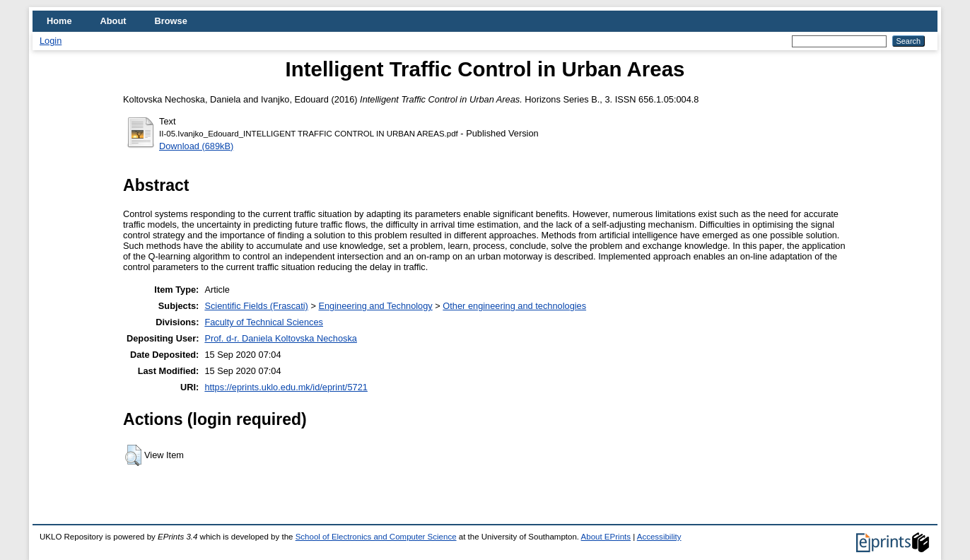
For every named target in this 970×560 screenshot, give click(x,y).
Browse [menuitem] (171, 21)
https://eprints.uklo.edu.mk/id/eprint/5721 (286, 387)
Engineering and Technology (375, 306)
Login (51, 41)
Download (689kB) (196, 146)
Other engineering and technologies (514, 306)
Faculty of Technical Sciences (264, 322)
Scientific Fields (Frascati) (256, 306)
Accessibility (659, 537)
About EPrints (606, 537)
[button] (133, 455)
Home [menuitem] (59, 21)
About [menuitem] (113, 21)
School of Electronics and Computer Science (376, 537)
